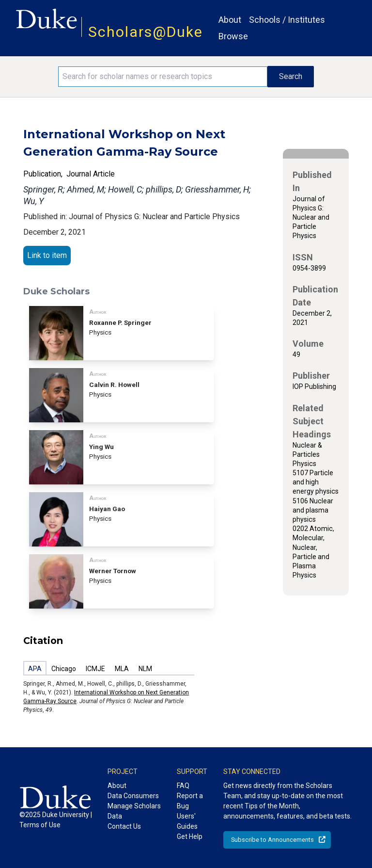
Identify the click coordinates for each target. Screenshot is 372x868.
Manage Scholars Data (134, 811)
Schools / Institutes (287, 20)
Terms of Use (40, 825)
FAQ (183, 786)
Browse (233, 36)
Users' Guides (187, 821)
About (230, 20)
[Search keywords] (163, 77)
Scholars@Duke (146, 32)
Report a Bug (190, 801)
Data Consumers (133, 796)
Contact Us (124, 826)
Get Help (190, 836)
